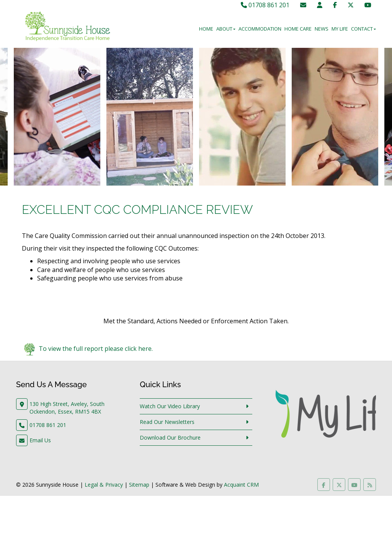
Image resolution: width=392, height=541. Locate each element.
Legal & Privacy (104, 485)
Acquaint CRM (241, 485)
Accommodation (260, 29)
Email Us (40, 440)
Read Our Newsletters (167, 422)
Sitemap (139, 485)
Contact (363, 29)
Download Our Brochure (170, 438)
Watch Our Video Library (170, 406)
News (322, 29)
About (226, 29)
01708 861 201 (265, 5)
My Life (340, 29)
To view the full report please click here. (96, 349)
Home (206, 29)
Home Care (298, 29)
